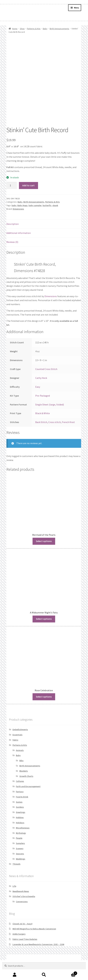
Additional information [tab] (19, 233)
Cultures (20, 781)
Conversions (22, 902)
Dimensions (18, 209)
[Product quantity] (12, 186)
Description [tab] (13, 224)
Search (44, 975)
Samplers (20, 843)
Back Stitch (41, 422)
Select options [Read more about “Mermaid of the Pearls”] (44, 541)
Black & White (43, 413)
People (19, 838)
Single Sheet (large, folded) (50, 405)
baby (14, 205)
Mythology (21, 833)
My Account (15, 975)
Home (15, 29)
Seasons (20, 854)
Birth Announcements (59, 29)
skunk (55, 205)
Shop (22, 29)
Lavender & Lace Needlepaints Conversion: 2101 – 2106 (38, 944)
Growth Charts (26, 776)
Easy (38, 387)
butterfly (47, 205)
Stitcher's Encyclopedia (24, 896)
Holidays (20, 823)
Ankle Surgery (19, 934)
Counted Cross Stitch (46, 369)
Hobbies (20, 817)
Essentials (17, 735)
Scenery (20, 848)
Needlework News (21, 891)
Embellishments (20, 729)
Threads (16, 864)
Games (19, 802)
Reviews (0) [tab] (12, 242)
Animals (20, 750)
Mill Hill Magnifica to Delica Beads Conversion (34, 929)
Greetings (21, 812)
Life (14, 886)
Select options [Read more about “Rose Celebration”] (44, 697)
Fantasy (20, 792)
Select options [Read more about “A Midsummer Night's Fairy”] (44, 619)
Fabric (15, 740)
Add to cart (28, 185)
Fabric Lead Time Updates (25, 939)
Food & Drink (22, 797)
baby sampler (35, 205)
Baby (45, 29)
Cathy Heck (41, 378)
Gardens (20, 807)
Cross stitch (55, 422)
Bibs (21, 761)
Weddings (21, 859)
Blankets (24, 771)
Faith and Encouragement (28, 786)
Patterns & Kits (34, 29)
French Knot (68, 422)
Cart (68, 973)
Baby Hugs (22, 205)
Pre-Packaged (43, 396)
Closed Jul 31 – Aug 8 (22, 924)
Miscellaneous (23, 828)
